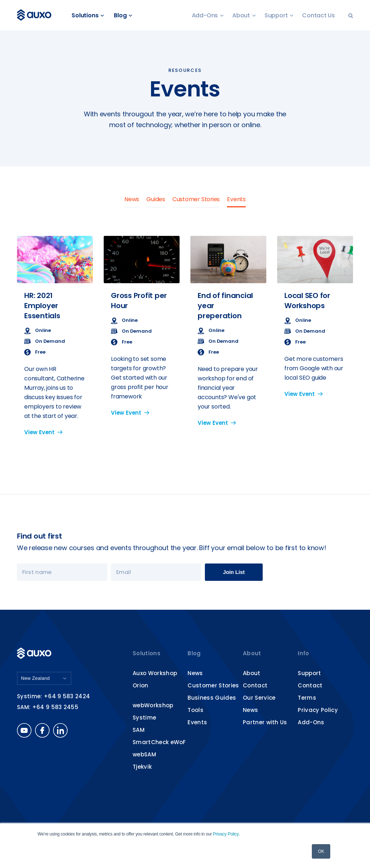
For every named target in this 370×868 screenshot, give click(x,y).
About (244, 15)
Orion (141, 685)
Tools (195, 710)
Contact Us (319, 15)
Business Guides (212, 698)
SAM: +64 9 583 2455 (48, 707)
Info (303, 653)
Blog (124, 15)
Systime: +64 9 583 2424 (53, 697)
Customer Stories (196, 199)
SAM (139, 730)
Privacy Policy (226, 834)
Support (279, 15)
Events (237, 199)
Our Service (259, 698)
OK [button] (321, 851)
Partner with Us (265, 722)
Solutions (89, 15)
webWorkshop (153, 705)
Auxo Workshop (155, 673)
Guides (155, 199)
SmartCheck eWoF (159, 742)
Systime (144, 718)
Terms (307, 698)
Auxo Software (36, 15)
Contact (255, 685)
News (131, 199)
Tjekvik (142, 767)
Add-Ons (208, 15)
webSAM (144, 754)
